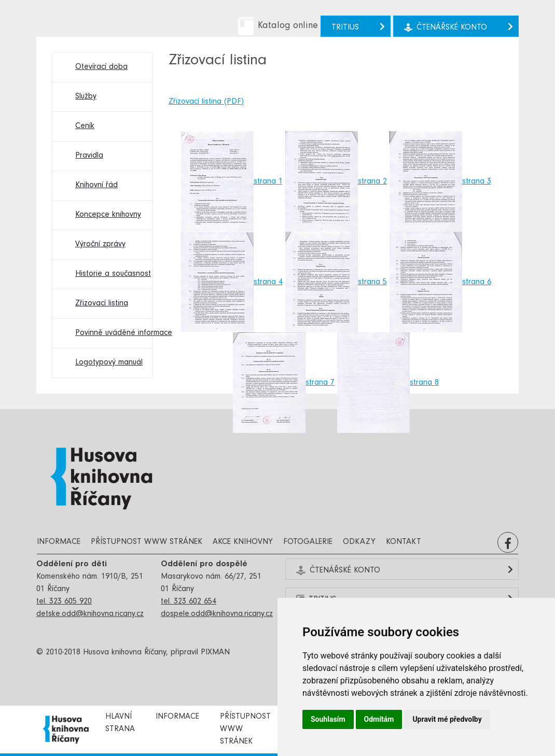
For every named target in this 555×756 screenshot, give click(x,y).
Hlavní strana (120, 723)
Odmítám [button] (379, 719)
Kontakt (404, 542)
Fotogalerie (308, 542)
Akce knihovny (243, 542)
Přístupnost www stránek (147, 542)
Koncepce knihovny (108, 215)
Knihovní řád (96, 186)
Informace (59, 542)
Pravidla (89, 156)
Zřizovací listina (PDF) (206, 102)
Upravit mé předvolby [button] (447, 719)
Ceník (85, 127)
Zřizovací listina (102, 304)
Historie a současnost (109, 274)
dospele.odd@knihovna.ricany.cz (217, 614)
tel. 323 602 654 (189, 602)
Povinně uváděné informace (109, 333)
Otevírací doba (101, 67)
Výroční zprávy (100, 245)
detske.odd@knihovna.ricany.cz (90, 614)
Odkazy (359, 542)
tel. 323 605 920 (64, 602)
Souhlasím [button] (328, 719)
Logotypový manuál (109, 363)
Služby (86, 97)
